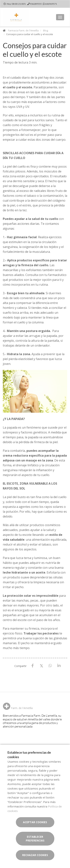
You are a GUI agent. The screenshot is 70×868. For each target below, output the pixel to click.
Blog (46, 30)
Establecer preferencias (35, 839)
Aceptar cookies (35, 822)
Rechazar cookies (35, 855)
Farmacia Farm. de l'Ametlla (23, 30)
